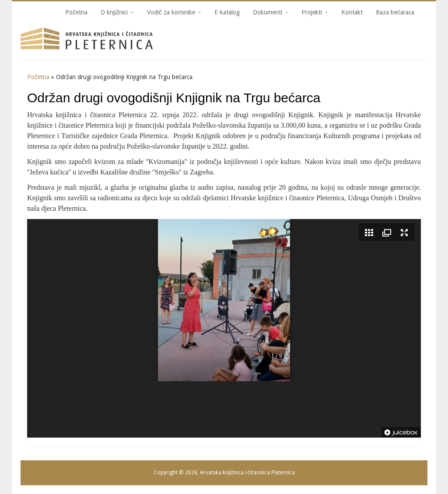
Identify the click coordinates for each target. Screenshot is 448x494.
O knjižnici (117, 12)
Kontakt (352, 12)
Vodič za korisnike (174, 12)
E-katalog (227, 12)
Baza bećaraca (395, 12)
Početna (76, 12)
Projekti (315, 12)
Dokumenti (271, 12)
